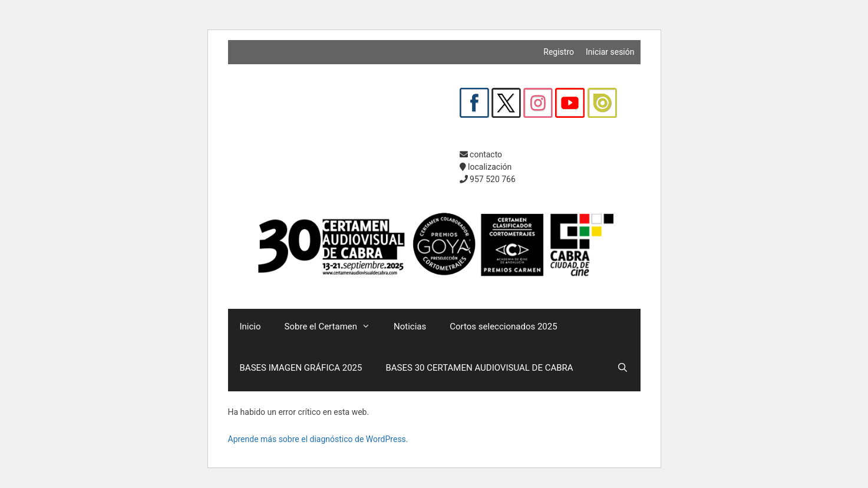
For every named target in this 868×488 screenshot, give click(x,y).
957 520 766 (488, 179)
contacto (481, 154)
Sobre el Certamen (333, 327)
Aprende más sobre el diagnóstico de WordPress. (318, 439)
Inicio (250, 327)
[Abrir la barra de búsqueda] (623, 368)
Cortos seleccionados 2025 (503, 327)
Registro (559, 52)
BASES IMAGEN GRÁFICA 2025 (301, 368)
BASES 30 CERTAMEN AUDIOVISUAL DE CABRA (479, 368)
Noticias (410, 327)
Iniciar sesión (610, 52)
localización (486, 167)
